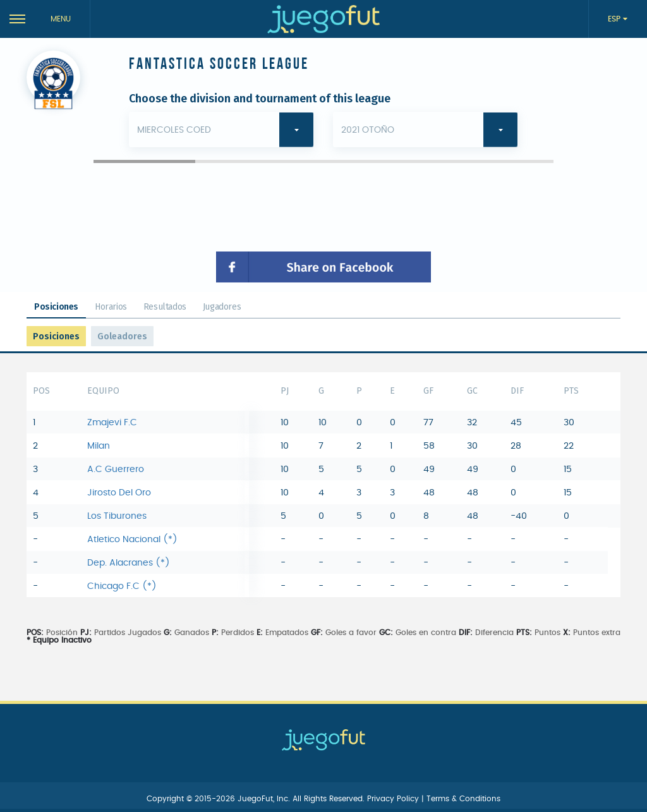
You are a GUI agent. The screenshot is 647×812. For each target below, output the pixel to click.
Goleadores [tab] (122, 336)
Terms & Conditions (463, 799)
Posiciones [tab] (56, 307)
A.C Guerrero (116, 470)
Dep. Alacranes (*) (129, 563)
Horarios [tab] (111, 307)
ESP (615, 19)
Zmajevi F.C (112, 423)
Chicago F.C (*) (122, 586)
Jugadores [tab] (222, 307)
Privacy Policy (394, 799)
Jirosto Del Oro (119, 493)
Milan (99, 446)
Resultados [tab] (165, 307)
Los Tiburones (117, 516)
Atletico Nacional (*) (132, 540)
